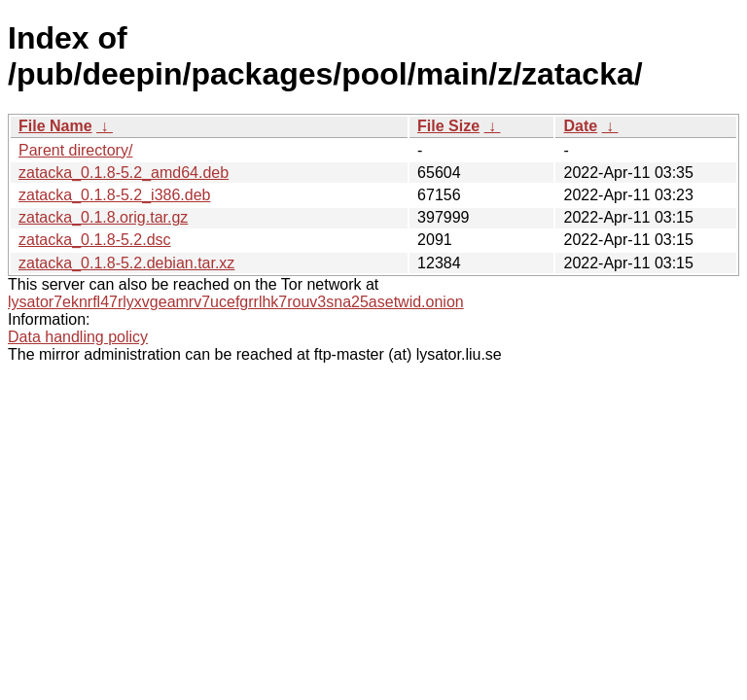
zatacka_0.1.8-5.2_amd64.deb (124, 173)
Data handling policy (78, 337)
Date (580, 126)
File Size (448, 126)
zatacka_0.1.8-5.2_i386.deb (114, 195)
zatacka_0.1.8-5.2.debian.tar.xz (126, 263)
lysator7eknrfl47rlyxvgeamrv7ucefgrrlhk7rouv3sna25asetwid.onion (236, 302)
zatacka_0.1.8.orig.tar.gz (103, 217)
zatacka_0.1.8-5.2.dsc (95, 240)
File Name (55, 126)
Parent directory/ (75, 150)
